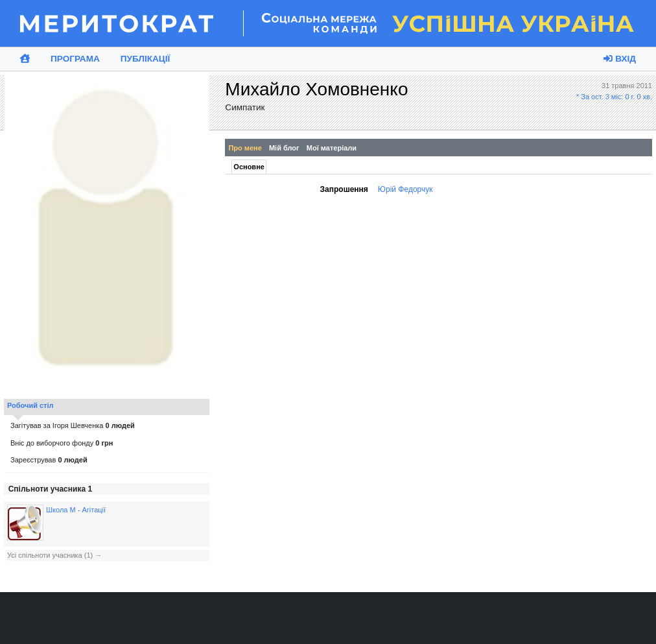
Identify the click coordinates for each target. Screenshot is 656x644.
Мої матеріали (332, 148)
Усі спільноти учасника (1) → (54, 555)
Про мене (245, 148)
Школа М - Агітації (76, 510)
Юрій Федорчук (405, 189)
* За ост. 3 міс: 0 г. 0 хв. (614, 97)
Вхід (620, 59)
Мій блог (284, 148)
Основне (249, 167)
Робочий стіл (30, 405)
